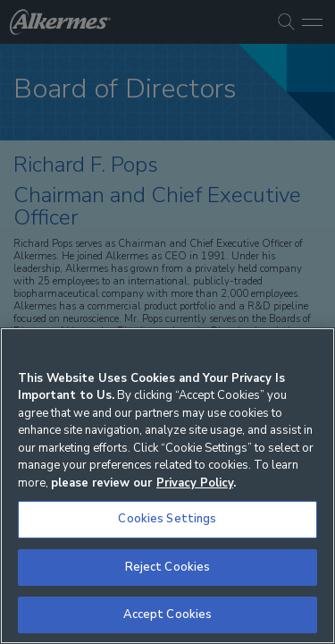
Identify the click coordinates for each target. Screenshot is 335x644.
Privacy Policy (195, 483)
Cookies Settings (167, 519)
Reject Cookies (168, 567)
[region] (167, 486)
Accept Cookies (168, 614)
